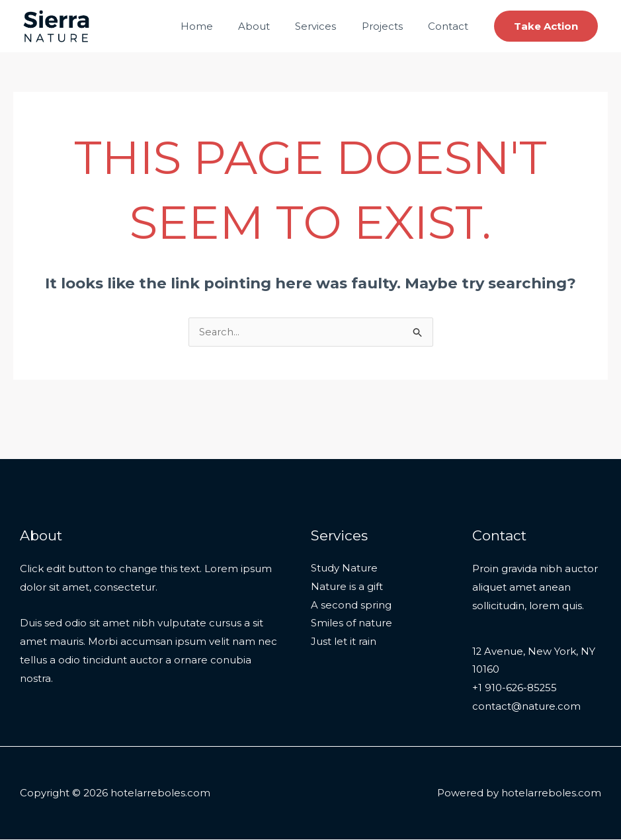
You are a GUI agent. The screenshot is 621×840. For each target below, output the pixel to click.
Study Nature (344, 569)
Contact (451, 26)
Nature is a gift (347, 588)
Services (329, 26)
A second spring (351, 606)
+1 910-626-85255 (515, 689)
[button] (546, 26)
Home (221, 26)
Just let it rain (344, 643)
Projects (390, 26)
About (273, 26)
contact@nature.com (526, 707)
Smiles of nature (352, 625)
